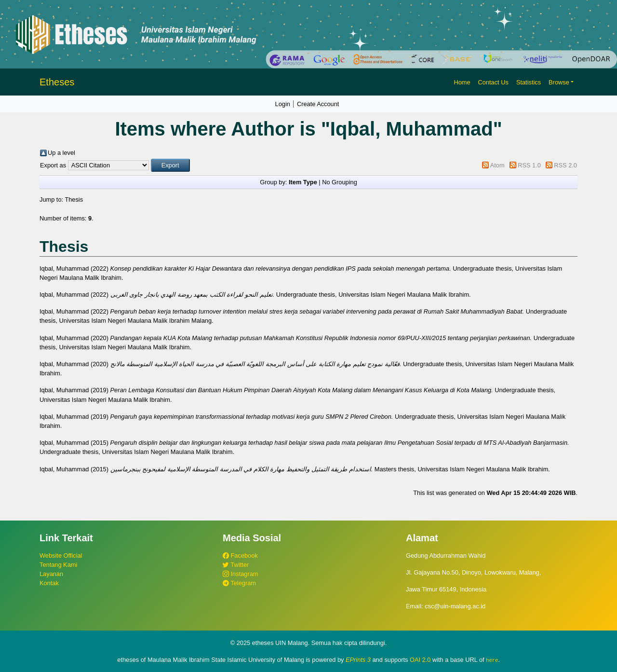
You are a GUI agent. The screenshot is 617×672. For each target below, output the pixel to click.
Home (462, 82)
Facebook (240, 555)
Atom (497, 165)
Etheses (57, 82)
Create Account (318, 104)
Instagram (240, 574)
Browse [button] (559, 82)
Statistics (529, 82)
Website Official (61, 555)
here (492, 660)
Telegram (239, 583)
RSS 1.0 (529, 165)
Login (283, 104)
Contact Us (493, 82)
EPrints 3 (358, 660)
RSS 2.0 (565, 165)
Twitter (236, 565)
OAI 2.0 (420, 660)
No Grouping (340, 182)
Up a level (61, 153)
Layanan (51, 574)
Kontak (49, 583)
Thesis (74, 199)
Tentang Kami (58, 565)
